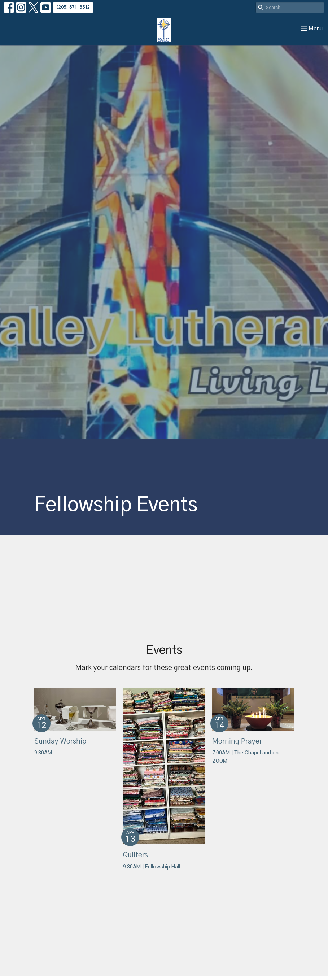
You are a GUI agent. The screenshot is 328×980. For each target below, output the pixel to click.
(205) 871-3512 (73, 7)
